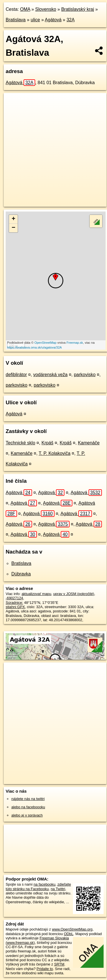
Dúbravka (21, 574)
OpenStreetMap (45, 343)
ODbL (69, 934)
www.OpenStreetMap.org (72, 929)
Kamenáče (89, 443)
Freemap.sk (75, 343)
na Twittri (58, 889)
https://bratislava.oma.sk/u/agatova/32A (34, 347)
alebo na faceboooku (28, 807)
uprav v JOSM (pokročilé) (74, 594)
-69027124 (14, 598)
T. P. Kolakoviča (54, 453)
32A (70, 20)
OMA (25, 9)
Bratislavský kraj (78, 9)
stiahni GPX (15, 607)
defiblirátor (16, 375)
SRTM (59, 964)
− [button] (13, 228)
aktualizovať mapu (36, 594)
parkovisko (85, 375)
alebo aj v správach (27, 815)
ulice (35, 20)
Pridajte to (45, 969)
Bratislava (16, 20)
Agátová (53, 20)
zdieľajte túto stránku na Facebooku (38, 886)
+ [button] (13, 219)
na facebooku (44, 884)
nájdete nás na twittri (28, 799)
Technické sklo (20, 443)
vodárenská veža (50, 375)
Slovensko (46, 9)
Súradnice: (14, 603)
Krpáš (47, 443)
